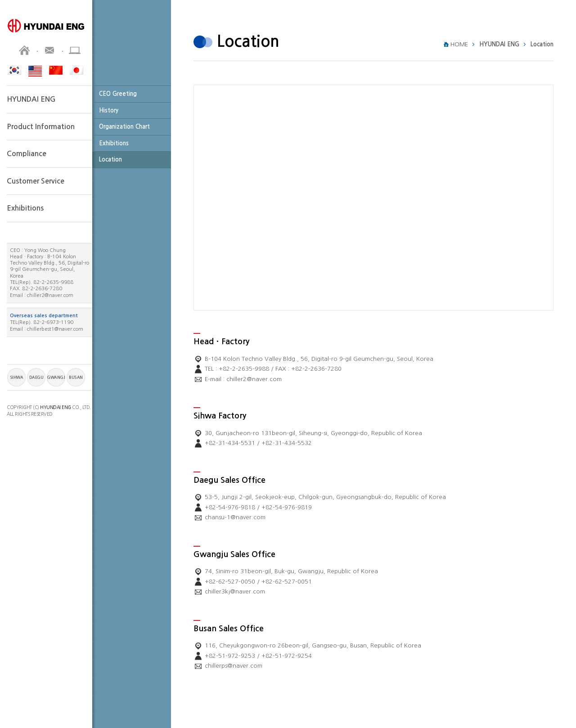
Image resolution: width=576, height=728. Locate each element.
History (109, 110)
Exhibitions (114, 143)
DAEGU (36, 377)
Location (110, 160)
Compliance (27, 154)
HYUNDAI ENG (31, 99)
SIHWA (17, 377)
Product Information (41, 127)
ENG (35, 71)
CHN (56, 70)
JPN (76, 70)
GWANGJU (56, 377)
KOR (14, 70)
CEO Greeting (118, 94)
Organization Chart (124, 127)
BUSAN (76, 377)
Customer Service (36, 181)
